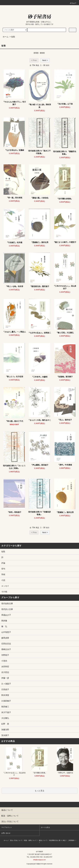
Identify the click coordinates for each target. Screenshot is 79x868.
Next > (45, 60)
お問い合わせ (6, 833)
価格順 (42, 53)
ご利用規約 (71, 840)
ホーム (6, 37)
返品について (43, 840)
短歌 (13, 37)
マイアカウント (7, 827)
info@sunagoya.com (39, 860)
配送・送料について (30, 840)
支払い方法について (16, 840)
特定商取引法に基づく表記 (57, 840)
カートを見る (45, 827)
